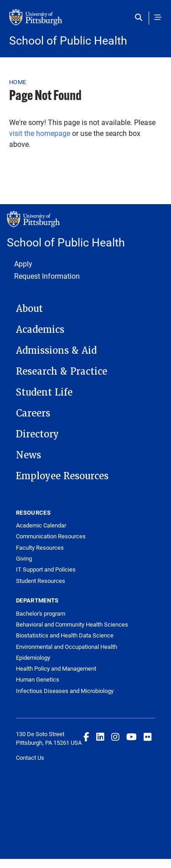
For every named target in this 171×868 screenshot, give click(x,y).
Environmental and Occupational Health (67, 647)
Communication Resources (51, 536)
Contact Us (30, 758)
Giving (24, 558)
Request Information (47, 276)
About (29, 309)
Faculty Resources (40, 547)
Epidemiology (33, 657)
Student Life (44, 392)
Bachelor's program (41, 613)
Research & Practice (62, 371)
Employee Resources (62, 476)
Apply (23, 263)
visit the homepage (40, 133)
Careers (33, 413)
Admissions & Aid (56, 351)
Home (18, 82)
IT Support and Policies (46, 569)
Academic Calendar (41, 525)
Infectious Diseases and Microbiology (65, 691)
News (28, 455)
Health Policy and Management (56, 668)
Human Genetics (38, 679)
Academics (40, 330)
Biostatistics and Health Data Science (65, 635)
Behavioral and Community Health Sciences (72, 624)
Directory (37, 434)
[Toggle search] (141, 17)
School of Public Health (68, 40)
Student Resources (41, 581)
